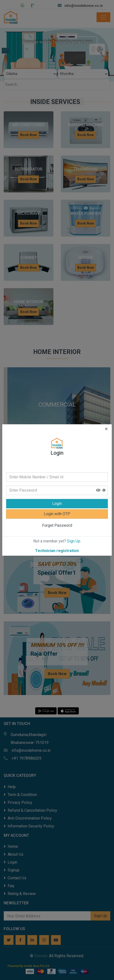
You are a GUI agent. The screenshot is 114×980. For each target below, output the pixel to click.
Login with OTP (57, 509)
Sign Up (74, 536)
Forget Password (57, 521)
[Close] (106, 424)
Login (57, 499)
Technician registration (57, 546)
